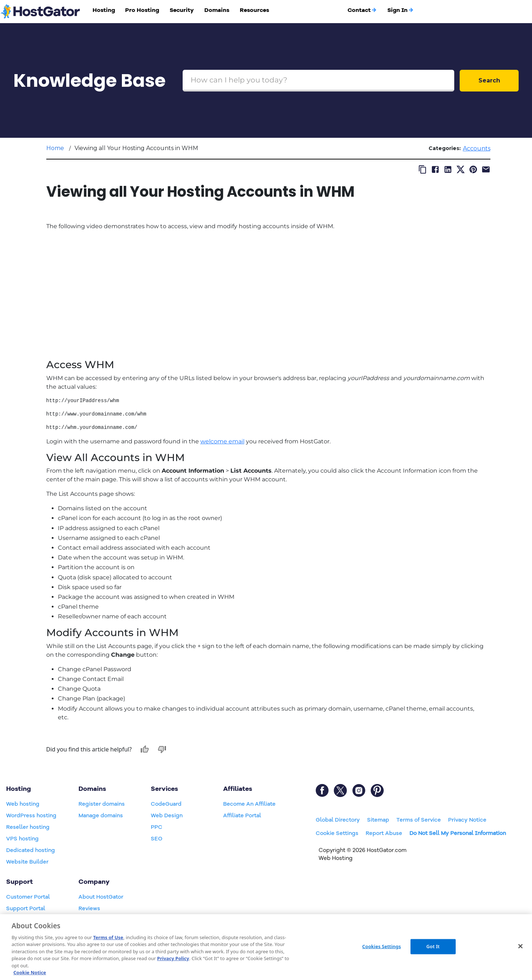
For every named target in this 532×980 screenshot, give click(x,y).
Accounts (477, 148)
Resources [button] (254, 10)
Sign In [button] (401, 10)
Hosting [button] (104, 10)
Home (55, 148)
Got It (433, 946)
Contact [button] (362, 10)
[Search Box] (318, 81)
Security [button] (182, 10)
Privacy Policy (173, 958)
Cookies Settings (382, 946)
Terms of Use (108, 937)
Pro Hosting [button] (142, 10)
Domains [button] (217, 10)
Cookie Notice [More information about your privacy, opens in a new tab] (30, 972)
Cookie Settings (337, 833)
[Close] (520, 946)
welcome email (222, 441)
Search (489, 80)
